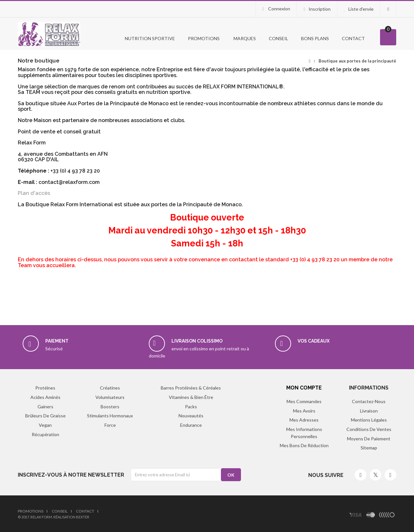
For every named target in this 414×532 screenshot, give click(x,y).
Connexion (279, 9)
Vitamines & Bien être (191, 397)
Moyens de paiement (369, 439)
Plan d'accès (34, 193)
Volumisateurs (110, 397)
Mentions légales (369, 420)
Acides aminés (45, 397)
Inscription (320, 9)
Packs (191, 407)
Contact (353, 38)
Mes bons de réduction (304, 445)
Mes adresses (304, 420)
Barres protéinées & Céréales (191, 388)
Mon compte (304, 388)
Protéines (45, 388)
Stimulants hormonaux (110, 416)
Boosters (110, 407)
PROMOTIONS (204, 38)
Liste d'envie (361, 9)
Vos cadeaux (314, 341)
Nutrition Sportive (149, 38)
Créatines (110, 388)
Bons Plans (315, 38)
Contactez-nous (369, 401)
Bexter (83, 517)
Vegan (45, 425)
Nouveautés (191, 416)
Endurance (191, 425)
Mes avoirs (304, 411)
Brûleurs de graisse (45, 416)
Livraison (369, 411)
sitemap (369, 448)
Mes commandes (304, 401)
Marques (244, 38)
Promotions (31, 511)
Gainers (45, 407)
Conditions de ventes (369, 429)
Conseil (278, 38)
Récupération (45, 434)
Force (110, 425)
